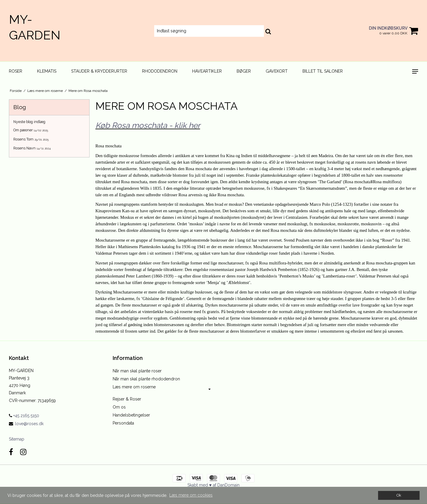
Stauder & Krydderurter (99, 71)
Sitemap (17, 439)
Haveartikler (207, 71)
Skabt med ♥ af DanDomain (213, 485)
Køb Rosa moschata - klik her (148, 125)
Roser (16, 71)
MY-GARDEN (35, 27)
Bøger (244, 71)
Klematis (47, 71)
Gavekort (277, 71)
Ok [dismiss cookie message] (399, 495)
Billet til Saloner (323, 71)
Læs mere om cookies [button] (191, 495)
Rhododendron (160, 71)
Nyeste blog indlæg (29, 122)
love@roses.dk (29, 424)
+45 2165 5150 (24, 416)
